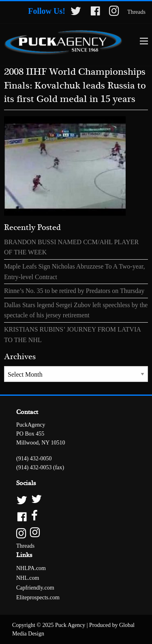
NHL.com (28, 578)
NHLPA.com (31, 568)
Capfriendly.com (35, 588)
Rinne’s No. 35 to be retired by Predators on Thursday (74, 291)
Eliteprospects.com (38, 597)
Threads (136, 12)
